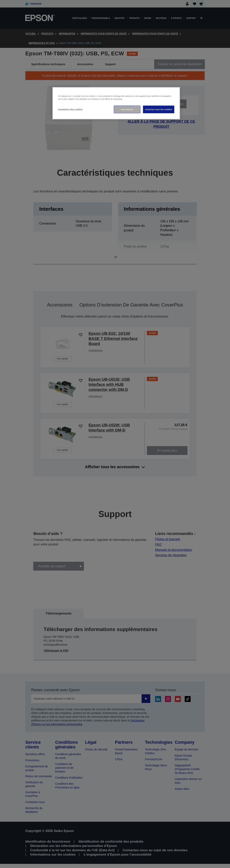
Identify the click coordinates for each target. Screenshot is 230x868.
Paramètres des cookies (70, 109)
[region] (116, 103)
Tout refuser (127, 109)
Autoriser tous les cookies (159, 109)
